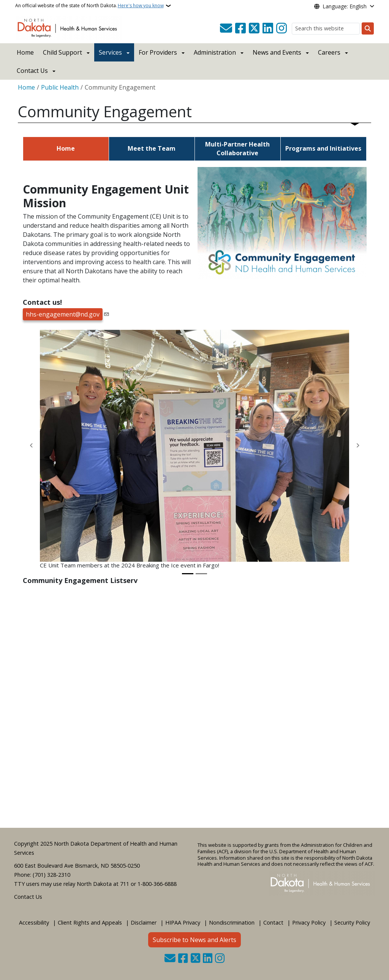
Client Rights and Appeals (90, 922)
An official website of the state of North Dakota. (89, 6)
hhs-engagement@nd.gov (63, 314)
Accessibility (34, 922)
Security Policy (352, 922)
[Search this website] (326, 29)
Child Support (62, 52)
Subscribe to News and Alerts (194, 940)
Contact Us (28, 897)
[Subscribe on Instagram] (281, 28)
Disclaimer (144, 922)
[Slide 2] (201, 574)
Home (25, 52)
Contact (273, 922)
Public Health (60, 87)
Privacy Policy (309, 922)
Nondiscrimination (232, 922)
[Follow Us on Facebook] (240, 28)
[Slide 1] (188, 574)
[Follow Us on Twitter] (254, 28)
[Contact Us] (226, 28)
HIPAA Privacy (183, 922)
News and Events (277, 52)
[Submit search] (368, 28)
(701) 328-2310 (51, 875)
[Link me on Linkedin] (268, 28)
